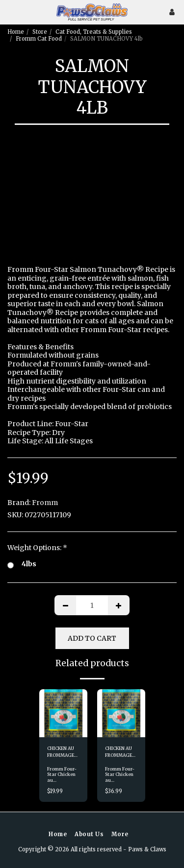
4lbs (22, 564)
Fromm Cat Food (39, 39)
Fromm (45, 503)
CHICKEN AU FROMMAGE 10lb (118, 752)
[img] (63, 713)
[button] (11, 12)
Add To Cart (92, 638)
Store (40, 32)
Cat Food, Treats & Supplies (94, 32)
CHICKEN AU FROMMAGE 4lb (61, 752)
